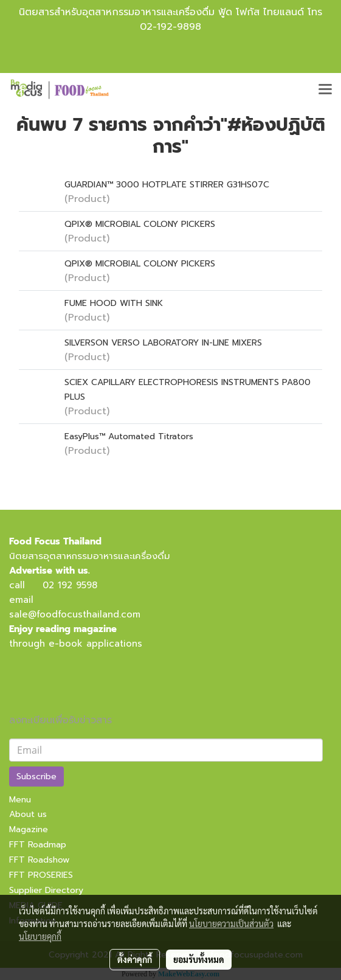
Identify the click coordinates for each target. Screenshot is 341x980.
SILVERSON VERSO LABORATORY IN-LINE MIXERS (163, 343)
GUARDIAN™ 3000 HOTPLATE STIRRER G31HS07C (167, 185)
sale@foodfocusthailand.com (75, 614)
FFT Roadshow (39, 860)
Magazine (29, 829)
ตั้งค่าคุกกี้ (135, 959)
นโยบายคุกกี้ (40, 936)
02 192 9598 (70, 585)
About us (28, 814)
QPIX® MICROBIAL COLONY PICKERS (140, 224)
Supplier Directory (46, 890)
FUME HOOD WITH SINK (114, 303)
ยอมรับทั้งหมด (199, 959)
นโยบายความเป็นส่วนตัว (231, 923)
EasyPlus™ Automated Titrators (129, 436)
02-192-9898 (170, 27)
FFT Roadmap (38, 845)
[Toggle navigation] (325, 90)
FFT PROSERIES (41, 875)
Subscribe (36, 777)
